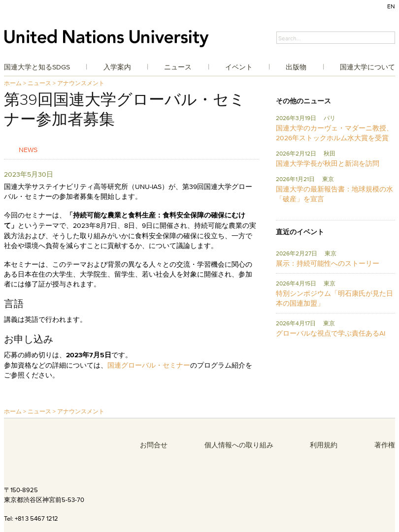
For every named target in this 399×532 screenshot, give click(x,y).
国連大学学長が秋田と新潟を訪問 (328, 163)
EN (391, 6)
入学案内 (117, 67)
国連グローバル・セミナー (149, 365)
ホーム (13, 83)
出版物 (296, 67)
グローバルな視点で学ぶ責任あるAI (331, 333)
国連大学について (367, 67)
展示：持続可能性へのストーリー (328, 263)
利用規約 (324, 445)
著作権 (385, 445)
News (28, 149)
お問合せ (154, 445)
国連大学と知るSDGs (37, 67)
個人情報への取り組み (239, 445)
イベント (239, 67)
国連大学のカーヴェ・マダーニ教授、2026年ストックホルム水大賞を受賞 (334, 133)
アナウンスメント (81, 83)
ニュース (178, 67)
